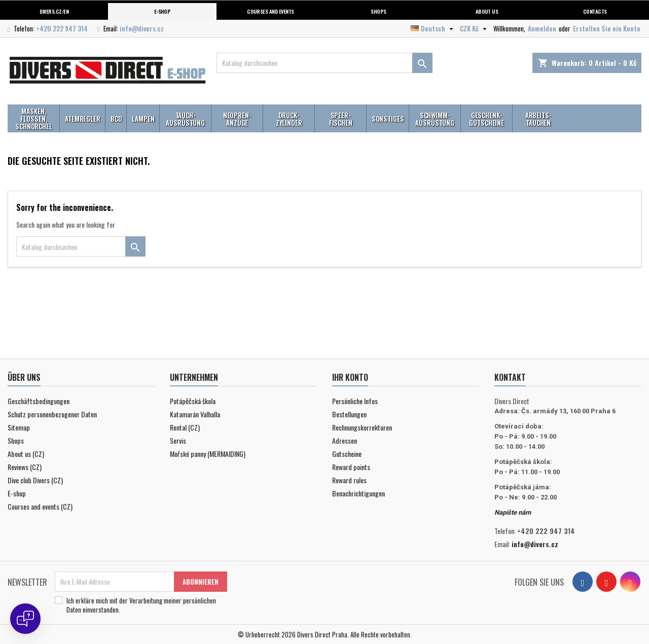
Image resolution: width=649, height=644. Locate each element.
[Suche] (325, 63)
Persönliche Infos (355, 401)
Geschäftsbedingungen (39, 401)
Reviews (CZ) (25, 467)
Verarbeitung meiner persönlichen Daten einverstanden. (141, 605)
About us (487, 11)
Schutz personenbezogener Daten (52, 414)
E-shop (163, 11)
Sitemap (19, 427)
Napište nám (513, 512)
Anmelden (542, 28)
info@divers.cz (142, 28)
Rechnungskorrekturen (362, 427)
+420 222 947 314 (62, 28)
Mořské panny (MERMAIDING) (208, 454)
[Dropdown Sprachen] (433, 28)
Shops (378, 11)
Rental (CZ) (185, 427)
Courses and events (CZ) (40, 506)
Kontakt (510, 377)
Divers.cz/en (54, 11)
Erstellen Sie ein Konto (607, 28)
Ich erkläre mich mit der (141, 605)
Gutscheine (347, 454)
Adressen (345, 440)
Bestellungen (349, 414)
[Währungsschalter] (475, 28)
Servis (178, 440)
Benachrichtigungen (358, 493)
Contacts (595, 11)
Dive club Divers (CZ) (35, 480)
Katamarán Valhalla (195, 414)
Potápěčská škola (193, 401)
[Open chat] (25, 619)
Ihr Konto (350, 377)
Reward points (351, 467)
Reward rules (349, 480)
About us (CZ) (26, 454)
